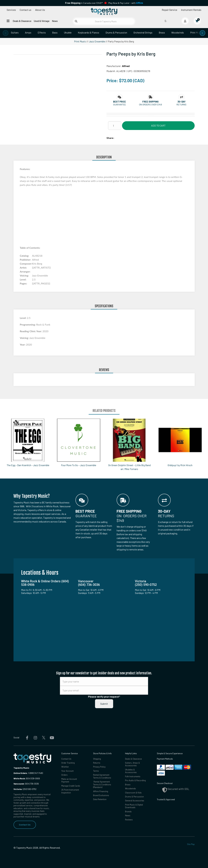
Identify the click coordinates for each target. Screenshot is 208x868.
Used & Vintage (42, 21)
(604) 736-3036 (26, 784)
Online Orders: (21, 773)
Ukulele (68, 32)
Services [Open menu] (11, 10)
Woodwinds (178, 32)
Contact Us (25, 825)
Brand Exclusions (101, 795)
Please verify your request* (104, 697)
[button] (119, 102)
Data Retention (100, 799)
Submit (104, 704)
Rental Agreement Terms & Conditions (102, 776)
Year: (23, 344)
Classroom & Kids (133, 793)
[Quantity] (115, 126)
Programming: (28, 324)
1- (29, 773)
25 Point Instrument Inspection (70, 791)
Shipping (97, 759)
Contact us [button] (26, 10)
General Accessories (135, 801)
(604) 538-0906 (27, 778)
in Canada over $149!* (84, 3)
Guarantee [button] (119, 105)
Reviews (129, 820)
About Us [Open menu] (40, 10)
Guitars (15, 32)
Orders (64, 775)
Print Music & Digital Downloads (134, 806)
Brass (162, 32)
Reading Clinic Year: (31, 331)
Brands (128, 812)
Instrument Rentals (191, 10)
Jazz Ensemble (97, 41)
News (55, 21)
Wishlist (65, 767)
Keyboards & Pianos (89, 32)
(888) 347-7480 (36, 773)
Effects (42, 32)
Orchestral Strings (143, 32)
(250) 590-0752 (25, 789)
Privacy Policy (99, 767)
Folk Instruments (133, 776)
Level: (23, 318)
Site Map (191, 844)
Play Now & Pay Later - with (126, 3)
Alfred (126, 66)
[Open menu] (8, 21)
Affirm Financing (101, 791)
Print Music (196, 32)
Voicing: (25, 338)
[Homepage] (104, 12)
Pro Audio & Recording (135, 781)
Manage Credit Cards (71, 786)
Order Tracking (68, 763)
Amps (28, 32)
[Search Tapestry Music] (104, 21)
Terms (96, 771)
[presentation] (6, 33)
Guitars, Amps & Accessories (132, 764)
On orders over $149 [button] (150, 105)
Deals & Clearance (22, 21)
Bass (55, 32)
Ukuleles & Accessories (131, 771)
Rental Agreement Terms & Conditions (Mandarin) (102, 785)
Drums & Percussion (116, 32)
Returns (97, 763)
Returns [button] (181, 105)
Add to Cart (158, 125)
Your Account (67, 771)
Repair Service (169, 10)
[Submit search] (76, 21)
